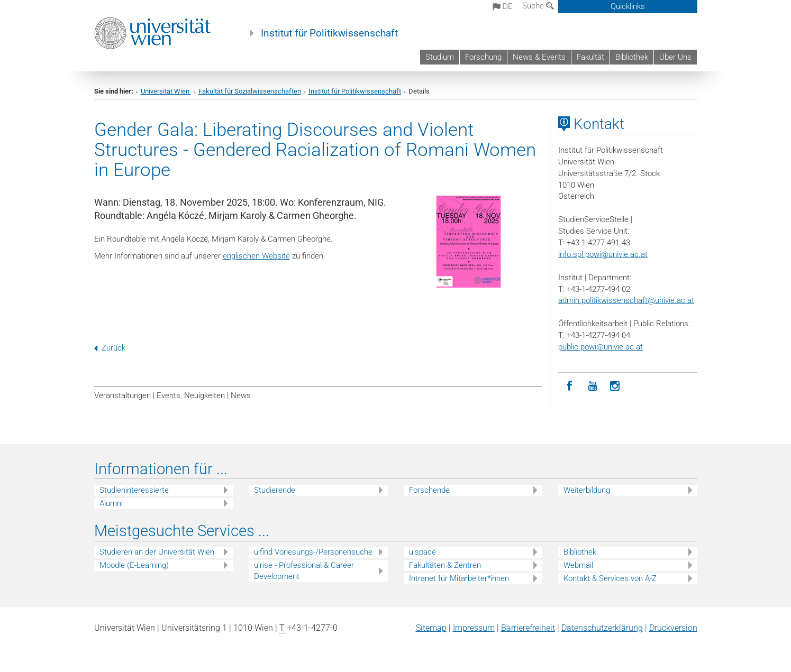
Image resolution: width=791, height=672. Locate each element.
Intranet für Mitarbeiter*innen (459, 578)
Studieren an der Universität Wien (157, 552)
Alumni (111, 503)
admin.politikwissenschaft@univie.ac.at (626, 300)
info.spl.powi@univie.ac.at (603, 254)
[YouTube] (592, 386)
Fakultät (590, 57)
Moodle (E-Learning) (134, 565)
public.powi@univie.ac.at (601, 347)
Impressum (474, 628)
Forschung (483, 57)
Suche (538, 6)
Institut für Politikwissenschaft (329, 33)
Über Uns (675, 57)
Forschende (429, 490)
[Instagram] (615, 386)
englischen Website (256, 256)
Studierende (275, 490)
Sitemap (431, 628)
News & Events (539, 57)
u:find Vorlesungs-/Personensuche (313, 552)
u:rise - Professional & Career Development (304, 571)
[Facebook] (570, 386)
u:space (422, 552)
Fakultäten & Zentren (445, 565)
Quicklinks (628, 6)
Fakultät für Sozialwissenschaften (250, 91)
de (503, 6)
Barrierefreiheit (528, 628)
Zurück (110, 348)
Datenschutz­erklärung (602, 628)
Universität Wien (166, 91)
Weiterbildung (587, 490)
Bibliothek (632, 57)
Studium (440, 57)
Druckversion (673, 628)
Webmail (578, 565)
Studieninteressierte (134, 490)
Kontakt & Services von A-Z (610, 578)
